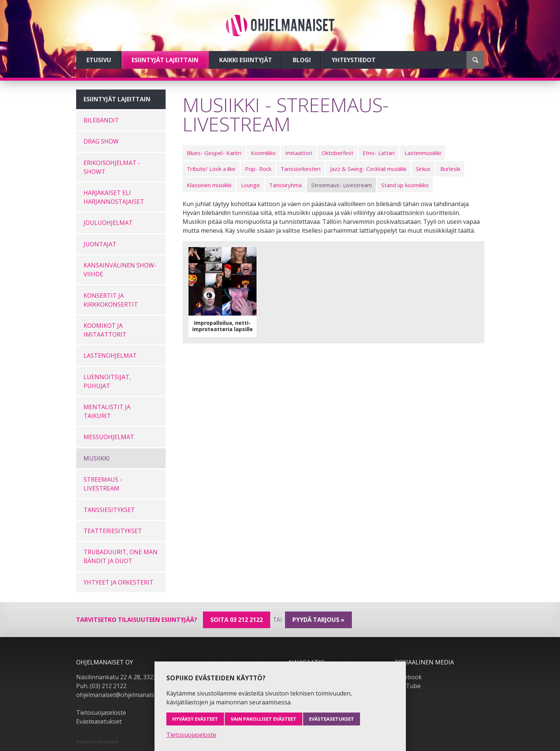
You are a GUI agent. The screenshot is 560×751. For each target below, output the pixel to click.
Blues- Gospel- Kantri (214, 153)
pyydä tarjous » (318, 620)
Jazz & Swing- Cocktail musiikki (368, 169)
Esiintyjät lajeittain (165, 60)
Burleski (450, 169)
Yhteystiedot (354, 60)
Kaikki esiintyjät (246, 60)
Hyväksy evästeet (195, 719)
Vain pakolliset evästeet (264, 719)
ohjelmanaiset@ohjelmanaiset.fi (120, 695)
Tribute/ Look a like (211, 169)
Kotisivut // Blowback (97, 742)
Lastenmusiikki (423, 153)
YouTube (408, 686)
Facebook (408, 677)
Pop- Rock (258, 169)
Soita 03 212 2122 (237, 620)
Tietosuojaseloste (101, 713)
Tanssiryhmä (285, 185)
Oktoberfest (337, 153)
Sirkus (423, 169)
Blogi (302, 60)
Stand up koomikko (405, 185)
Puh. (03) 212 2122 (101, 686)
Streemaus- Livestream (342, 185)
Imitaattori (298, 153)
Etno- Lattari (379, 153)
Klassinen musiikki (209, 185)
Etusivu (99, 60)
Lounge (250, 185)
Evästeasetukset (99, 721)
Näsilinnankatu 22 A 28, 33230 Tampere (131, 677)
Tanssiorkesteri (301, 169)
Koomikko (263, 153)
